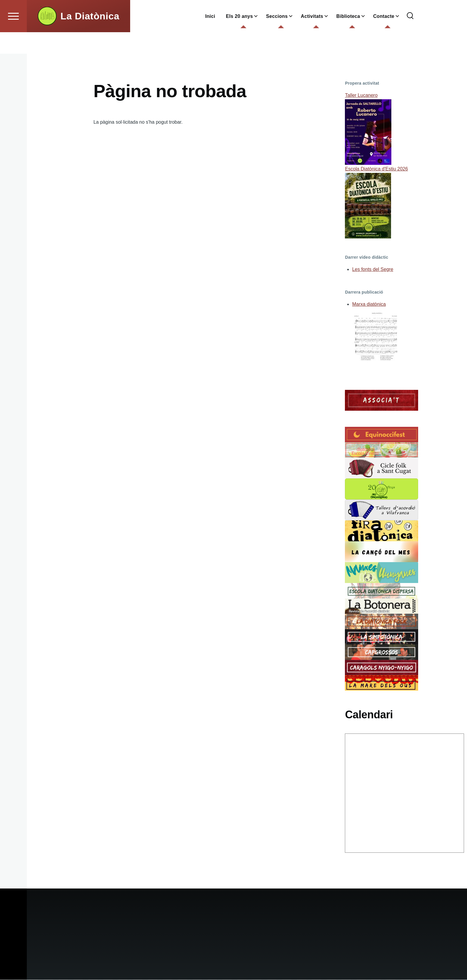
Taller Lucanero (361, 96)
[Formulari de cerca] (410, 38)
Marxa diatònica (369, 304)
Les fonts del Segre (373, 270)
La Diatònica (90, 38)
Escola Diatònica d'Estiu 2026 (376, 169)
